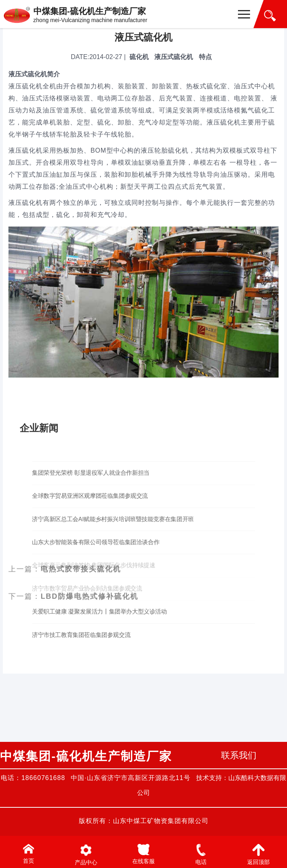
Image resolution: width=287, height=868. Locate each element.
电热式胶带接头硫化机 (81, 351)
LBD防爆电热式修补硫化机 (89, 379)
